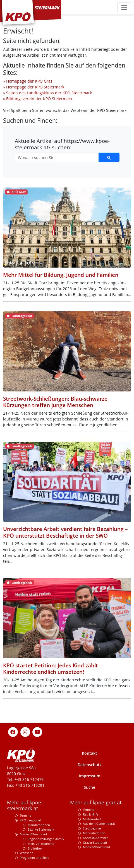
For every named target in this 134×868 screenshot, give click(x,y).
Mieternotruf (92, 819)
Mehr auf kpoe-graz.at (96, 803)
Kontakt (89, 753)
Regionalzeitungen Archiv (46, 839)
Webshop (27, 853)
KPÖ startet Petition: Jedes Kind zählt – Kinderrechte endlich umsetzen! (53, 669)
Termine (26, 815)
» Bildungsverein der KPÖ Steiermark (38, 99)
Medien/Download (33, 834)
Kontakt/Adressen (96, 838)
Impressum (90, 776)
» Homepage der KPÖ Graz (28, 81)
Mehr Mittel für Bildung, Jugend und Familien (61, 275)
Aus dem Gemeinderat (99, 823)
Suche (89, 787)
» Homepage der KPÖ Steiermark (34, 87)
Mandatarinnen (39, 825)
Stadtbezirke (92, 828)
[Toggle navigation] (124, 7)
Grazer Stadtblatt (95, 842)
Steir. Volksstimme (41, 844)
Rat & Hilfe (91, 814)
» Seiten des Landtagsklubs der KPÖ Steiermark (47, 93)
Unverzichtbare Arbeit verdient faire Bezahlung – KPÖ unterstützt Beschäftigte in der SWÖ (65, 532)
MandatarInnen (94, 833)
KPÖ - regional (30, 820)
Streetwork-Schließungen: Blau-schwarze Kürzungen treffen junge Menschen (55, 402)
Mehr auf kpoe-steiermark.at (25, 806)
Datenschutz (90, 765)
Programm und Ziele (34, 858)
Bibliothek (35, 848)
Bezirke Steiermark (41, 829)
